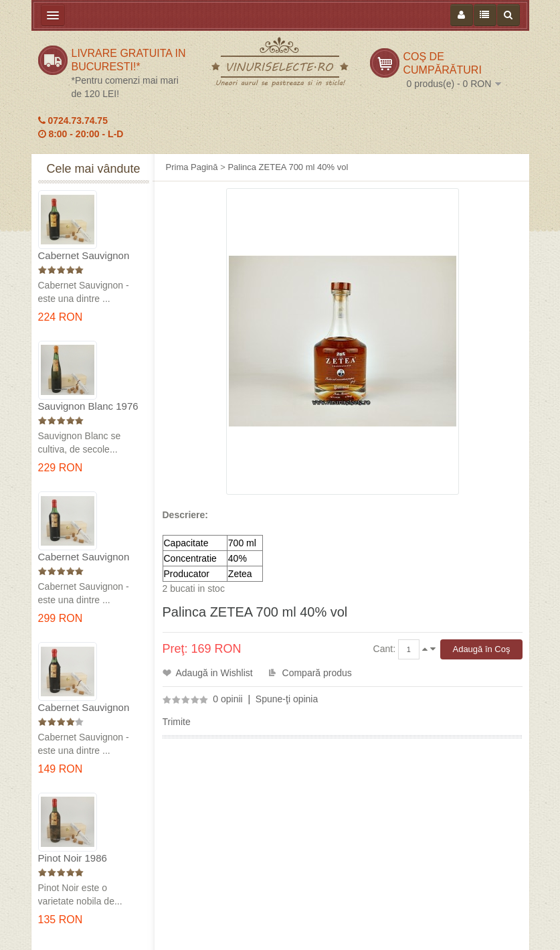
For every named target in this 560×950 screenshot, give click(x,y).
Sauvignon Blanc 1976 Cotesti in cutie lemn (88, 407)
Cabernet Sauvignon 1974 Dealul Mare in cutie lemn (84, 557)
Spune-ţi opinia (287, 699)
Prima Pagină (192, 167)
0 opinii (227, 699)
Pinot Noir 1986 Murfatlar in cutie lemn (88, 859)
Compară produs (317, 673)
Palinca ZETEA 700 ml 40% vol (288, 167)
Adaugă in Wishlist (214, 673)
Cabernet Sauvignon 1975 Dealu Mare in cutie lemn (84, 256)
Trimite (177, 722)
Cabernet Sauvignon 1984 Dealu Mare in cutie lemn (84, 708)
